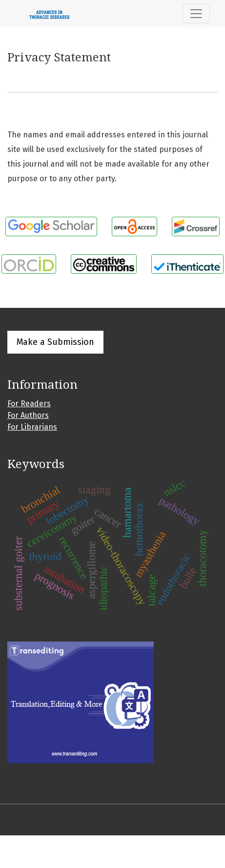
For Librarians (32, 427)
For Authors (28, 415)
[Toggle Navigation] (196, 14)
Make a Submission (55, 342)
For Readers (29, 404)
